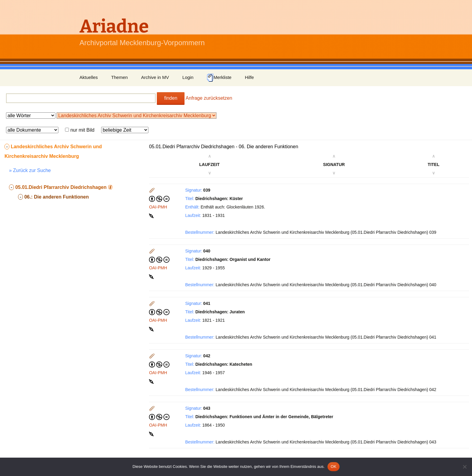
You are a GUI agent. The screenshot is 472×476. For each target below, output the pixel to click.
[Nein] (464, 467)
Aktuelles (89, 77)
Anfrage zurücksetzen (209, 98)
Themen (119, 77)
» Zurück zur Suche (30, 170)
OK (333, 467)
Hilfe (249, 77)
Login (188, 77)
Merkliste (219, 78)
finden (171, 98)
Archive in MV (155, 77)
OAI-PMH (158, 207)
